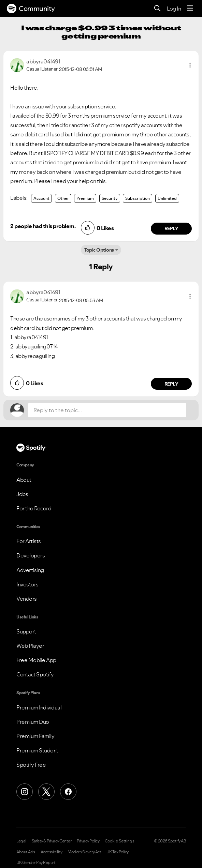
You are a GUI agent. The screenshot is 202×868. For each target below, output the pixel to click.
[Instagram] (25, 792)
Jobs (22, 494)
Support (26, 631)
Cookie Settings (120, 841)
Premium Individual (39, 707)
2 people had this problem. (43, 226)
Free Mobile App (36, 660)
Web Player (30, 646)
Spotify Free (31, 765)
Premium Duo (33, 722)
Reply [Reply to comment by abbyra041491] (171, 228)
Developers (31, 555)
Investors (27, 584)
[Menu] (190, 9)
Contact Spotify (35, 674)
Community (31, 9)
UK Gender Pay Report (36, 863)
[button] (190, 65)
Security (110, 198)
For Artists (29, 541)
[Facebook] (68, 792)
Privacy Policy (88, 841)
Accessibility (52, 852)
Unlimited (167, 198)
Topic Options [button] (99, 250)
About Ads (26, 852)
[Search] (157, 9)
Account (41, 198)
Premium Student (37, 750)
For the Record (34, 508)
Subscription (138, 198)
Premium (85, 198)
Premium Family (35, 736)
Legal (21, 841)
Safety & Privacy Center (52, 841)
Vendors (27, 599)
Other (63, 198)
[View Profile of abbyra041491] (43, 61)
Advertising (30, 570)
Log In (174, 9)
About (24, 480)
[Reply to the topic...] (107, 410)
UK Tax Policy (118, 852)
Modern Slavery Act (84, 852)
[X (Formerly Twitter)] (46, 792)
